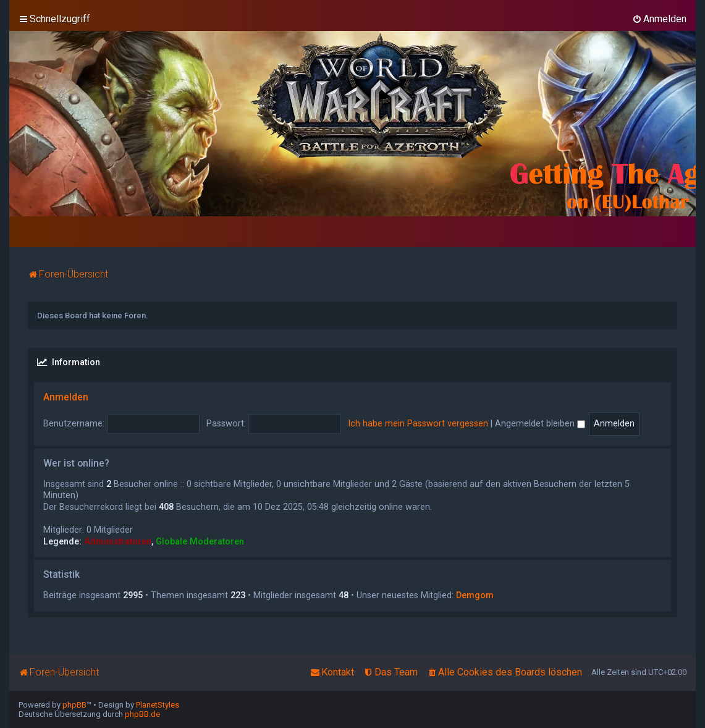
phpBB (74, 705)
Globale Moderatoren (200, 541)
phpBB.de (142, 714)
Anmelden (66, 397)
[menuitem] (659, 19)
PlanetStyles (158, 705)
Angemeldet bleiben (540, 423)
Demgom (475, 595)
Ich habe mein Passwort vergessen (418, 423)
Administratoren (118, 541)
